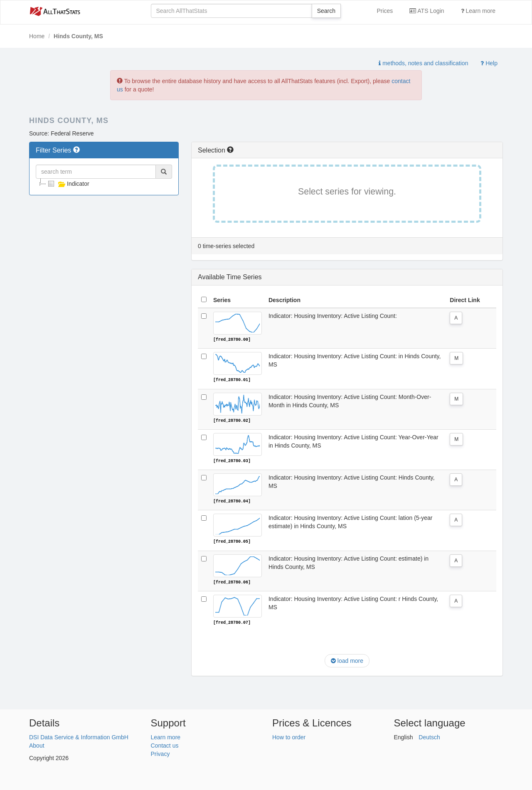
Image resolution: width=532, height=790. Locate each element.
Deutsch (429, 736)
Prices (385, 11)
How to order (289, 736)
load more (347, 660)
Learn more (478, 11)
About (37, 744)
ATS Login (427, 11)
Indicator (68, 184)
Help (489, 63)
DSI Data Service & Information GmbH (79, 736)
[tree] (104, 184)
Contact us (165, 744)
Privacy (160, 753)
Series (222, 300)
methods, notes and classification (423, 63)
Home (37, 36)
